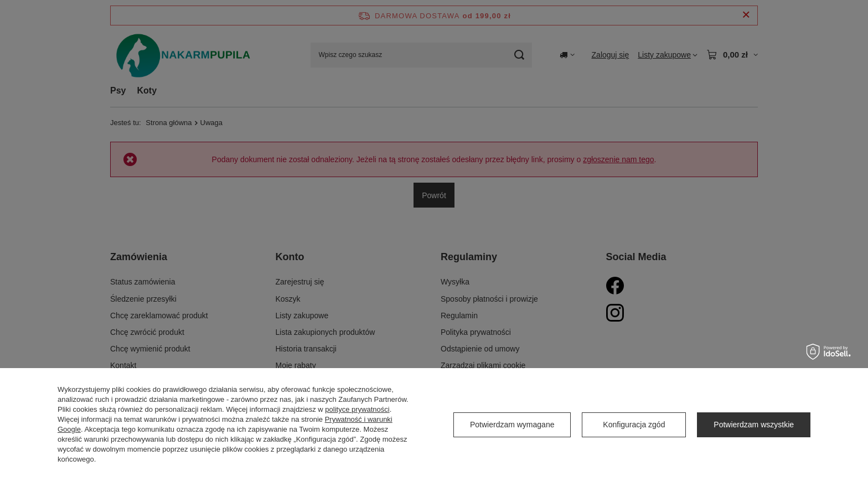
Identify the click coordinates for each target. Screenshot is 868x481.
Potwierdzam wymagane (512, 425)
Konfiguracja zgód (634, 425)
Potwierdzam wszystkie (754, 425)
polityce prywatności (357, 409)
